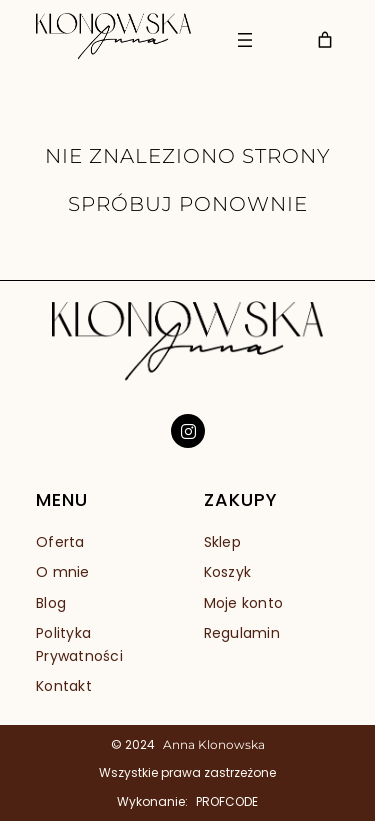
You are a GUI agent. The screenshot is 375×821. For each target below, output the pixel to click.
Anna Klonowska (214, 744)
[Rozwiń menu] (245, 40)
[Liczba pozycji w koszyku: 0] (325, 40)
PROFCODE (227, 801)
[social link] (188, 431)
